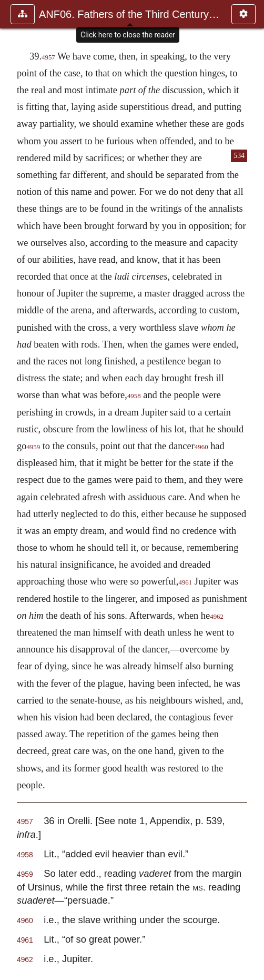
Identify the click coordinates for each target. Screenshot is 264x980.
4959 (33, 447)
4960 (201, 447)
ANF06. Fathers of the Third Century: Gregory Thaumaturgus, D (130, 14)
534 (239, 156)
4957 (48, 57)
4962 (217, 617)
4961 (185, 582)
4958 (134, 396)
